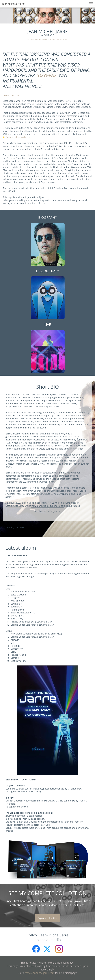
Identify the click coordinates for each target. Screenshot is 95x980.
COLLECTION (47, 40)
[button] (91, 4)
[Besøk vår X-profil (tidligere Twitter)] (48, 949)
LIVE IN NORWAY (62, 40)
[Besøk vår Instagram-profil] (59, 949)
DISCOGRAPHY (36, 40)
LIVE (54, 40)
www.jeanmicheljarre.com (40, 973)
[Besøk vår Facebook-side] (36, 949)
